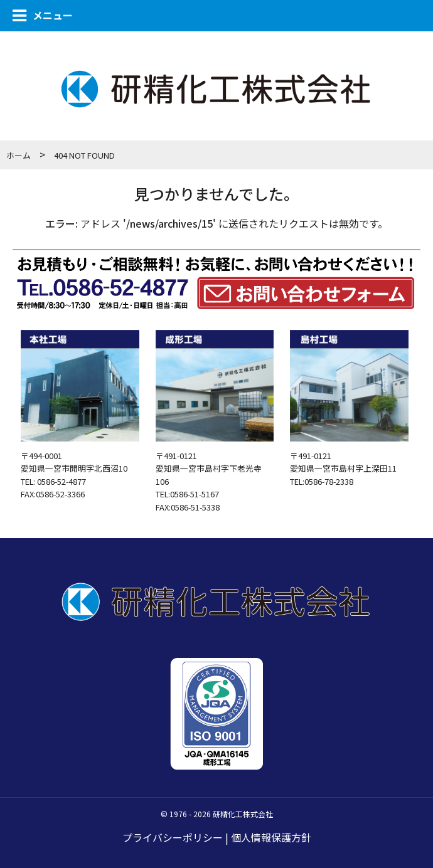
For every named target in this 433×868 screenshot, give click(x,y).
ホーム (19, 155)
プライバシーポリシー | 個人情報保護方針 (217, 837)
